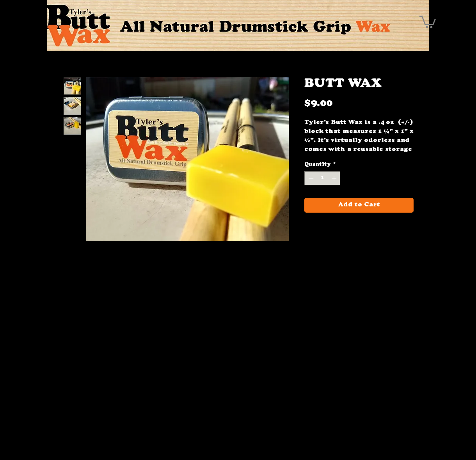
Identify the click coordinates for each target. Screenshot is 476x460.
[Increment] (335, 178)
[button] (428, 21)
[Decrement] (310, 178)
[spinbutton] (322, 178)
